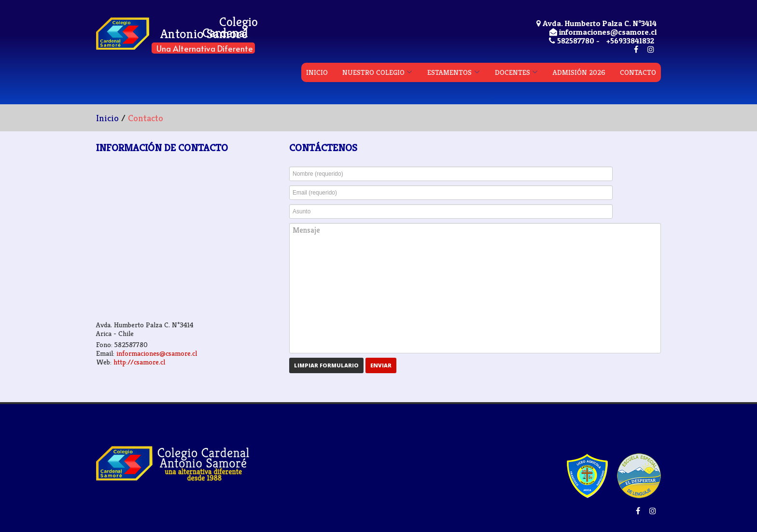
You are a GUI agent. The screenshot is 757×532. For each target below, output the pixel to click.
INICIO (317, 72)
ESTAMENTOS (449, 72)
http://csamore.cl (139, 362)
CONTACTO (638, 72)
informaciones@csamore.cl (157, 353)
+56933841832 (630, 41)
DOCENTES (512, 72)
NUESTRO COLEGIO (373, 72)
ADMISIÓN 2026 (579, 72)
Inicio (107, 118)
